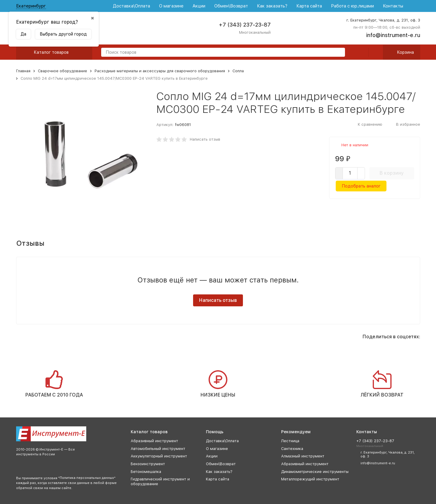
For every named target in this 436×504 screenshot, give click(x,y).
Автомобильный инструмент (158, 449)
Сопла (238, 71)
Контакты (393, 6)
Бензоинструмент (148, 464)
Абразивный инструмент (154, 441)
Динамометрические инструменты (315, 472)
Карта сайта (309, 6)
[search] (338, 53)
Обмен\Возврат (231, 6)
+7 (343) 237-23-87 (245, 25)
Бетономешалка (146, 472)
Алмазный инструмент (303, 456)
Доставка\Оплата (131, 6)
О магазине (171, 6)
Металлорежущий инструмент (310, 479)
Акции (199, 6)
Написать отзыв (205, 139)
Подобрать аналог (361, 186)
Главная (23, 71)
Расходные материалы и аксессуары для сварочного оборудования (160, 71)
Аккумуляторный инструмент (159, 456)
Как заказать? (272, 6)
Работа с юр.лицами (352, 6)
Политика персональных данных (87, 478)
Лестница (290, 441)
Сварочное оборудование (63, 71)
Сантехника (292, 449)
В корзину (392, 173)
